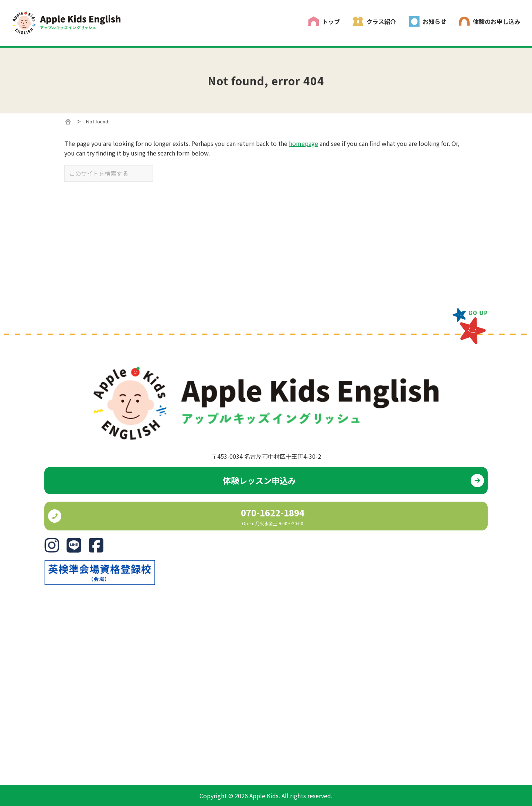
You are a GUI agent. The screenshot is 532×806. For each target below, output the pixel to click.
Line (72, 543)
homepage (303, 143)
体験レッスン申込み (259, 480)
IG (47, 543)
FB (92, 543)
